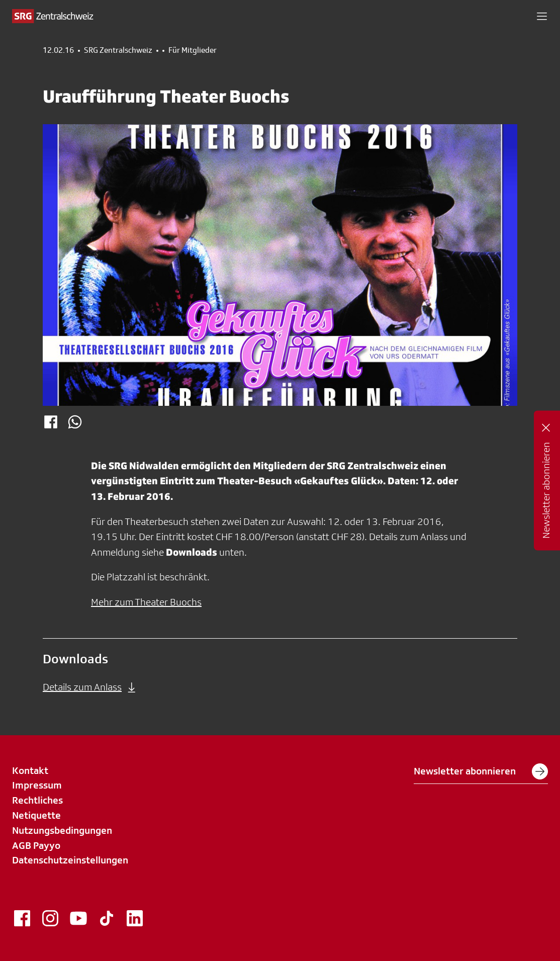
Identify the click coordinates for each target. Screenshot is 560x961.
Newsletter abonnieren (481, 771)
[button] (542, 16)
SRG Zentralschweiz (118, 50)
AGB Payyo (36, 845)
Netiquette (36, 815)
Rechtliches (37, 800)
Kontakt (30, 770)
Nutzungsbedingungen (62, 830)
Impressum (37, 785)
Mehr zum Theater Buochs (146, 602)
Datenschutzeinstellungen (70, 860)
